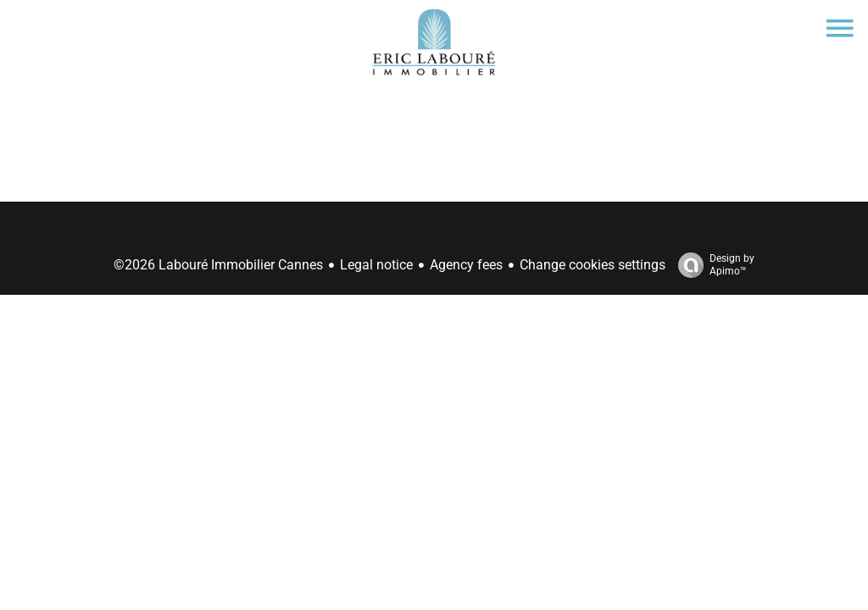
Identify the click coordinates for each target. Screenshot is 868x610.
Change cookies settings (593, 265)
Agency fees (466, 265)
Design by (712, 265)
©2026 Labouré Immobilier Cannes (218, 265)
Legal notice (376, 265)
